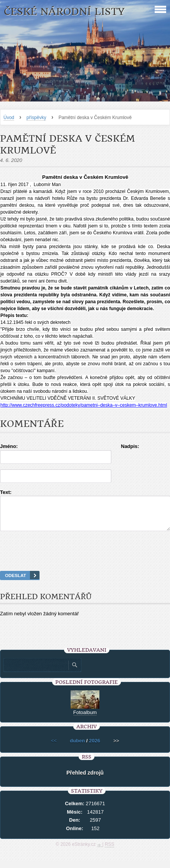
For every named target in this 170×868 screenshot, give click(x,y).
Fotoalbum (85, 719)
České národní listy (64, 12)
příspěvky (36, 118)
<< (54, 748)
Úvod (9, 118)
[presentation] (85, 561)
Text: (6, 492)
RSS (110, 851)
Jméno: (9, 446)
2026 (95, 748)
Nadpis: (130, 446)
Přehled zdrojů (85, 780)
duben (77, 748)
